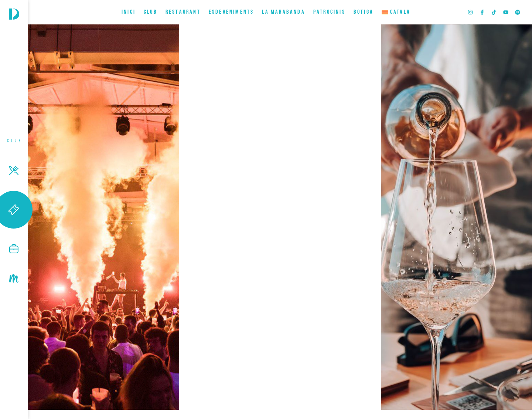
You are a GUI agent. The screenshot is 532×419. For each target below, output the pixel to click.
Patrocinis (329, 12)
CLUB (151, 12)
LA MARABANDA (283, 12)
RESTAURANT (183, 12)
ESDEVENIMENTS (231, 12)
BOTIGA (364, 12)
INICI (129, 12)
